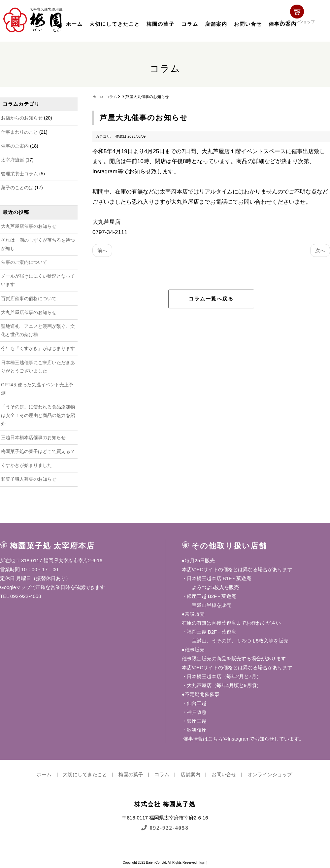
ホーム (74, 24)
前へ (102, 250)
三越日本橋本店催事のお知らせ (33, 437)
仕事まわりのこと (19, 132)
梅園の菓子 (161, 24)
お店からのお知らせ (22, 118)
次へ (320, 250)
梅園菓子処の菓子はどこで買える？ (38, 451)
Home (98, 97)
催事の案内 (283, 24)
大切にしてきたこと (115, 24)
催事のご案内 (15, 146)
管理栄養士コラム (19, 174)
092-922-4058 (165, 828)
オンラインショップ (309, 19)
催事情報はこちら (202, 739)
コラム (190, 24)
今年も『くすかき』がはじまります (38, 348)
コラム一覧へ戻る (211, 299)
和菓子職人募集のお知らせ (29, 479)
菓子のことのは (17, 188)
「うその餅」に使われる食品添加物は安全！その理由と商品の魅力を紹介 (38, 415)
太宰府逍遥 (13, 160)
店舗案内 (216, 24)
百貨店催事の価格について (29, 298)
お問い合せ (248, 24)
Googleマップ (15, 587)
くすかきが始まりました (26, 465)
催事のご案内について (24, 262)
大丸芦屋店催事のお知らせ (29, 226)
